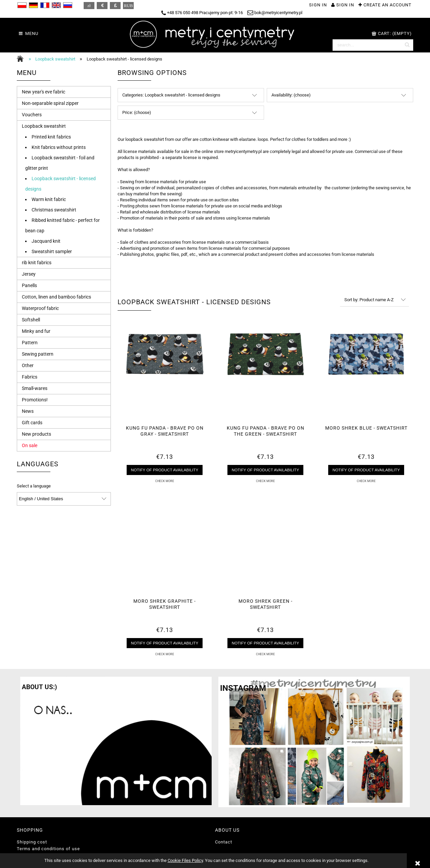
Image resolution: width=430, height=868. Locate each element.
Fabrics (30, 377)
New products (36, 434)
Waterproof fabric (40, 308)
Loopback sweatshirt (44, 126)
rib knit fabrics (37, 263)
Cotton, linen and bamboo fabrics (56, 297)
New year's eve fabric (44, 92)
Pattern (30, 343)
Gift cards (32, 423)
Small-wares (35, 388)
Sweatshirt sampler (52, 251)
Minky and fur (36, 331)
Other (28, 365)
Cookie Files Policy (185, 860)
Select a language (34, 486)
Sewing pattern (38, 354)
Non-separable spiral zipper (50, 103)
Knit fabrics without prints (59, 147)
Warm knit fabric (49, 199)
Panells (29, 285)
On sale (30, 445)
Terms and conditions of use (48, 849)
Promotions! (35, 400)
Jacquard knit (46, 241)
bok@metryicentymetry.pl (275, 13)
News (28, 411)
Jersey (29, 274)
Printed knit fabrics (51, 137)
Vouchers (32, 115)
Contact (224, 842)
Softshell (31, 320)
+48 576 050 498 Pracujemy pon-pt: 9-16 (202, 13)
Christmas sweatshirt (54, 210)
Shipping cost (32, 842)
